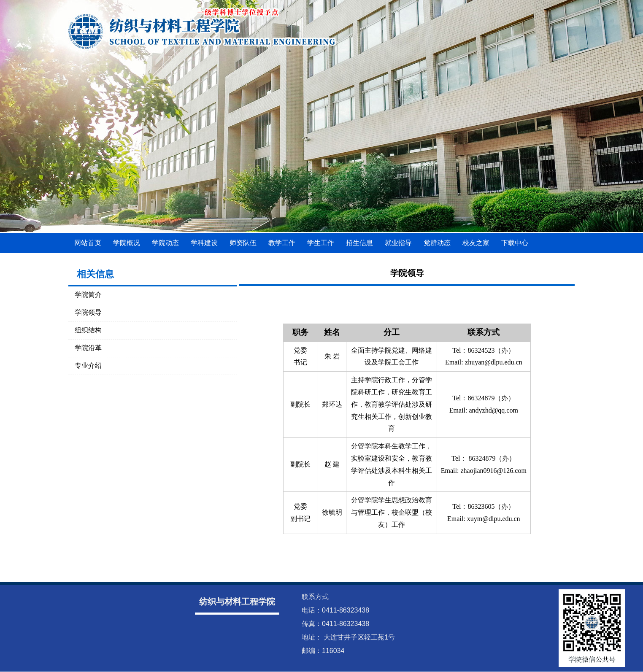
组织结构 (88, 330)
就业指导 (398, 243)
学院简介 (88, 295)
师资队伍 (243, 243)
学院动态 (165, 243)
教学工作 (282, 243)
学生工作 (321, 243)
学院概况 (127, 243)
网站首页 (88, 243)
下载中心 (515, 243)
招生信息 (359, 243)
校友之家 (476, 243)
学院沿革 (88, 348)
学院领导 (88, 312)
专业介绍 (88, 366)
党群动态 (437, 243)
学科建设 (204, 243)
